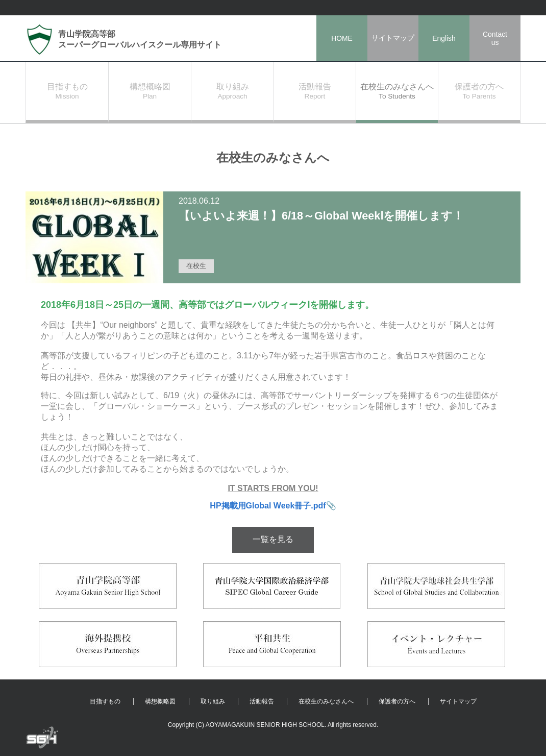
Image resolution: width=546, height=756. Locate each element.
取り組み (213, 701)
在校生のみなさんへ (326, 701)
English (444, 38)
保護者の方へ (397, 701)
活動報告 (262, 701)
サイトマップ (393, 38)
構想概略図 (160, 701)
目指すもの (105, 701)
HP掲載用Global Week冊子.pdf (268, 506)
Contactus (495, 38)
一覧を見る (273, 539)
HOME (342, 38)
